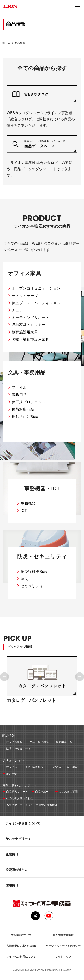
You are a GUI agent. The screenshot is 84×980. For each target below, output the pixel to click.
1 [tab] (38, 710)
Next (80, 677)
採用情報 (12, 885)
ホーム (6, 43)
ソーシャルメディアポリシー (63, 946)
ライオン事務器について (23, 823)
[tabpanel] (42, 685)
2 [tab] (41, 710)
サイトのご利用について (21, 957)
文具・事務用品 (27, 372)
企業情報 (12, 854)
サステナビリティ (18, 839)
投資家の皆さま (17, 870)
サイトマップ (63, 957)
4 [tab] (46, 710)
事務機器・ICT (42, 488)
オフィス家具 (24, 273)
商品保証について (21, 935)
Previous (4, 677)
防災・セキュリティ (42, 556)
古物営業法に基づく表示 (21, 946)
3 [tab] (43, 710)
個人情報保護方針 (63, 935)
